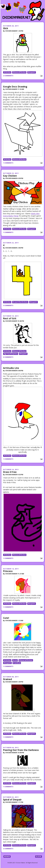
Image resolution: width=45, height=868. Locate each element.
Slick (6, 28)
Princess (8, 571)
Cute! (6, 618)
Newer (7, 856)
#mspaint (31, 72)
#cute (15, 660)
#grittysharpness (11, 354)
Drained (7, 679)
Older (38, 856)
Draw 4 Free (10, 472)
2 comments (8, 76)
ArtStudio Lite (11, 368)
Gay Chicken (10, 176)
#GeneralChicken (19, 72)
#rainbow (17, 663)
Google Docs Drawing (15, 87)
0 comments (8, 357)
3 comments (8, 305)
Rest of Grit (10, 318)
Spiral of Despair (12, 800)
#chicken (7, 72)
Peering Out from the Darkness (21, 750)
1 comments (8, 163)
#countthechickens (20, 302)
